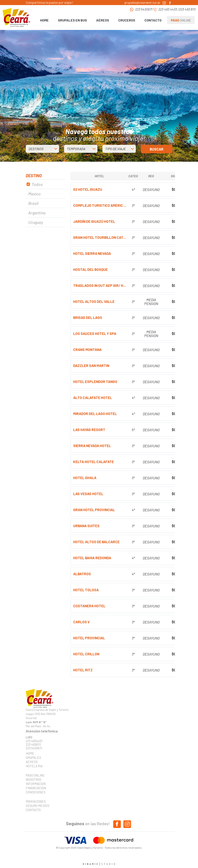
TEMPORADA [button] (76, 149)
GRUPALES (33, 758)
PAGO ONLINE (35, 775)
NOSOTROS (34, 779)
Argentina (37, 213)
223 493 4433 (168, 9)
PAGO (181, 20)
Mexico (34, 194)
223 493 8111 (187, 9)
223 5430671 (144, 9)
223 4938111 (33, 745)
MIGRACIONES (36, 801)
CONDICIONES (36, 792)
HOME (44, 20)
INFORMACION (36, 784)
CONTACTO (153, 20)
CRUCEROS (127, 20)
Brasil (33, 203)
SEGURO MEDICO (36, 806)
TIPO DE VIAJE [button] (115, 149)
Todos (37, 184)
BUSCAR (157, 149)
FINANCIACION (36, 788)
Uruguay (36, 222)
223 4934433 (34, 741)
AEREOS (32, 762)
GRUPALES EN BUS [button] (72, 20)
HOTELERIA (34, 766)
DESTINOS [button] (36, 149)
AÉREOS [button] (103, 20)
